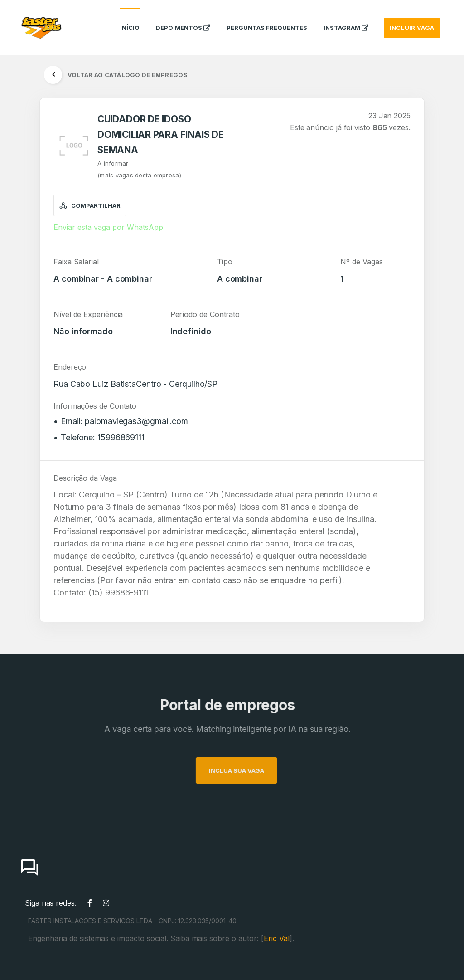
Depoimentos (183, 20)
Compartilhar (90, 205)
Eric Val (277, 938)
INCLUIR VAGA (412, 20)
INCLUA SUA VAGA (250, 770)
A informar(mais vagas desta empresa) (139, 169)
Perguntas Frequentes (267, 20)
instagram (346, 20)
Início (130, 20)
